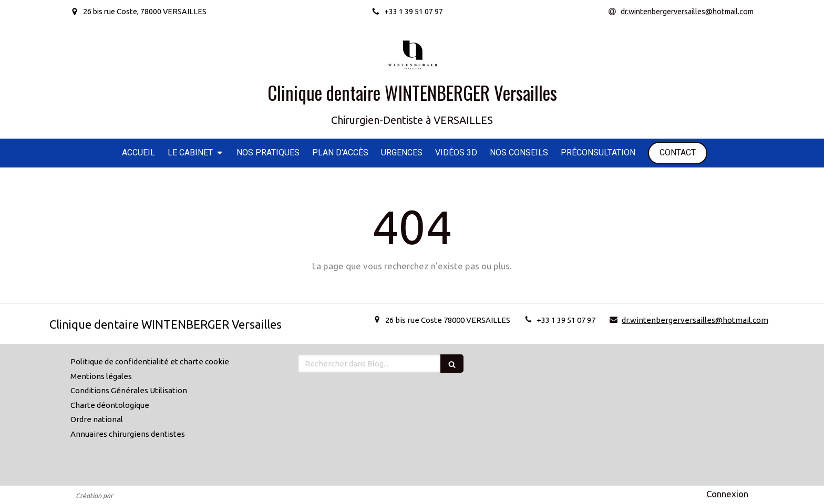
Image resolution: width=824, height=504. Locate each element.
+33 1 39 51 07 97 (566, 320)
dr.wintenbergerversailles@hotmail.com (695, 320)
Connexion (727, 494)
